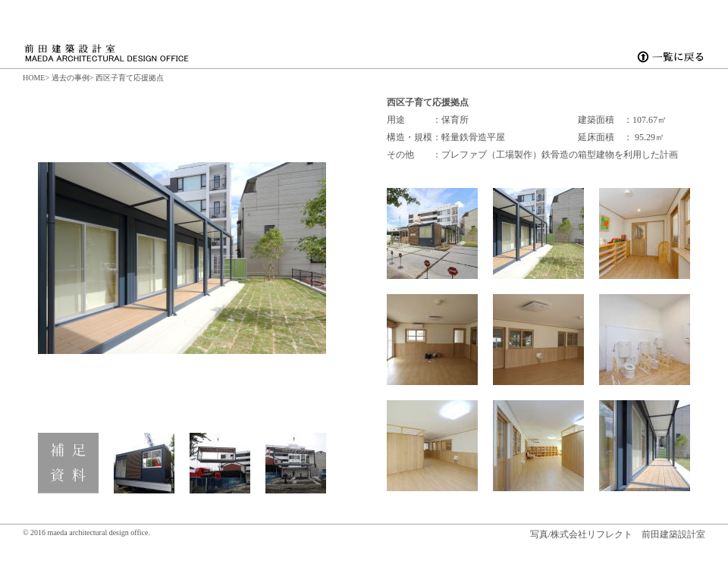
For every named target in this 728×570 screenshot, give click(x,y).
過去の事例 (71, 78)
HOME (34, 78)
